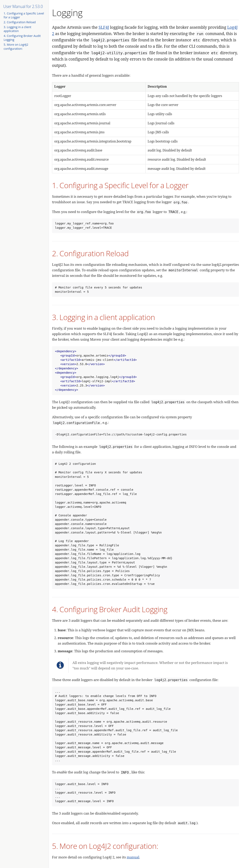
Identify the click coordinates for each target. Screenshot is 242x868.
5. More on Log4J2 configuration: (16, 46)
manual (133, 857)
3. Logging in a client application (18, 29)
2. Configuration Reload (20, 22)
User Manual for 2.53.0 (23, 6)
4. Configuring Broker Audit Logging (110, 609)
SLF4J (104, 27)
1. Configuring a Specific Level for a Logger (120, 185)
